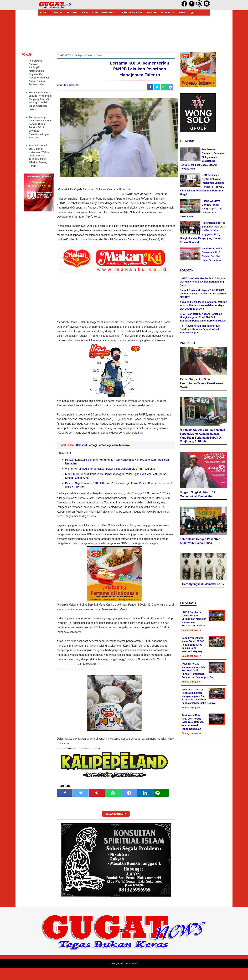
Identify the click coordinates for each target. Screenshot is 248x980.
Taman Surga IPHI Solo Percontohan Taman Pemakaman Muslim (201, 383)
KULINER (152, 13)
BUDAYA (45, 13)
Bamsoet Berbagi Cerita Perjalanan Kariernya (103, 457)
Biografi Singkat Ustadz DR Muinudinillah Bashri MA (198, 483)
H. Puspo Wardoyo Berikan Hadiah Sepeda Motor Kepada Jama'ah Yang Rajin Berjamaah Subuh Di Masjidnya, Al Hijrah (202, 434)
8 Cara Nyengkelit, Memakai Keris (202, 571)
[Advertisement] (124, 956)
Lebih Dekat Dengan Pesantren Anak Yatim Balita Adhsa (200, 528)
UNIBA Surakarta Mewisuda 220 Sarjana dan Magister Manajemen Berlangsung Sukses (203, 282)
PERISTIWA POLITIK (131, 13)
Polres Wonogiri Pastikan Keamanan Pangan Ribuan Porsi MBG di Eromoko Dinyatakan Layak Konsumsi (40, 127)
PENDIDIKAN (109, 13)
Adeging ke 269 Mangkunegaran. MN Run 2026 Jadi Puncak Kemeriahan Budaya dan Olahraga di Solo (203, 305)
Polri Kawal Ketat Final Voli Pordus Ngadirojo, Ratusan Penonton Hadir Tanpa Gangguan (200, 329)
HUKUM (58, 13)
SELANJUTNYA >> (116, 826)
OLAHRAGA (168, 13)
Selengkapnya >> (191, 617)
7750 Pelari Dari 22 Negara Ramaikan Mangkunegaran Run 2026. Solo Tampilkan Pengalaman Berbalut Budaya (203, 317)
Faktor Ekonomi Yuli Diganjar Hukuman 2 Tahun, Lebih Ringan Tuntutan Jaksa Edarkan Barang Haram (39, 156)
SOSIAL (183, 13)
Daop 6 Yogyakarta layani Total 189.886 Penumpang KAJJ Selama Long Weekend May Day (204, 293)
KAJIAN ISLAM (90, 13)
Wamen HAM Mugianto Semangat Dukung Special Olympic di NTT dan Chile (110, 481)
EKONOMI (72, 13)
